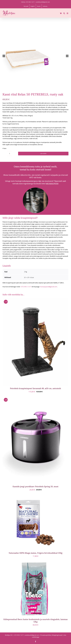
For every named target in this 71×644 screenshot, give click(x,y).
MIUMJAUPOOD (52, 184)
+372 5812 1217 (26, 287)
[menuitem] (26, 6)
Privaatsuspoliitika (46, 635)
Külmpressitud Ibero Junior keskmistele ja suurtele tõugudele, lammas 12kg (36, 620)
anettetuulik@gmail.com (43, 2)
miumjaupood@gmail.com (48, 287)
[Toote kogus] (10, 154)
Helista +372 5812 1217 (28, 2)
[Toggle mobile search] (64, 13)
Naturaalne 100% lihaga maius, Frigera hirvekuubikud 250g (36, 553)
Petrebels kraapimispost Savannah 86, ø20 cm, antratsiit (35, 388)
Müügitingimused (57, 635)
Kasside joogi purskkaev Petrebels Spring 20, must (35, 486)
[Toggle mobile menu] (68, 13)
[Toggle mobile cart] (61, 13)
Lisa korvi (43, 154)
